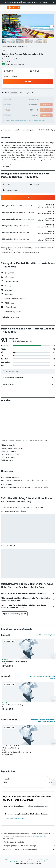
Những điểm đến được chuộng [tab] (38, 806)
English (44, 2)
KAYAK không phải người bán (29, 842)
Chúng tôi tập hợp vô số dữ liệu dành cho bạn (29, 846)
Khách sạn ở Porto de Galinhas (15, 818)
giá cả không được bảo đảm (38, 836)
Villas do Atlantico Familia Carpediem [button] (15, 662)
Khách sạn (17, 860)
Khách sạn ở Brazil (45, 860)
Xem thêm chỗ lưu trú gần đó (45, 635)
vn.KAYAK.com (8, 860)
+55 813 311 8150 (8, 61)
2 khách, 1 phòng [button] (10, 76)
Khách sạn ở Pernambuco (17, 862)
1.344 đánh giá (19, 64)
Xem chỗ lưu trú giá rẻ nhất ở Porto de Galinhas (42, 677)
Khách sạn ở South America (30, 860)
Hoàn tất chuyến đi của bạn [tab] (14, 806)
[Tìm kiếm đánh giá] (30, 371)
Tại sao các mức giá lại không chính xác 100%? (29, 849)
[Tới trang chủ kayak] (13, 8)
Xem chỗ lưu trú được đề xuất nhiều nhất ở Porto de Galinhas (43, 721)
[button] (54, 2)
